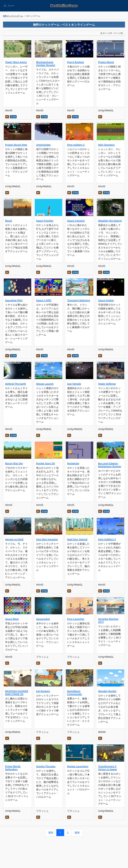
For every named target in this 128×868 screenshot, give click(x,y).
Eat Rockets (43, 691)
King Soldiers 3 (107, 539)
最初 (51, 833)
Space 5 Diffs (44, 300)
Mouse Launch (45, 384)
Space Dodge (106, 300)
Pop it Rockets (76, 62)
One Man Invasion (47, 539)
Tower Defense (107, 384)
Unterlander (43, 145)
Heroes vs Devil (14, 539)
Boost (9, 221)
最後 (77, 833)
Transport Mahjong (79, 300)
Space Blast (12, 619)
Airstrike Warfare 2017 (108, 620)
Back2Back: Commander (75, 693)
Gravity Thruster (46, 766)
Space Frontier (45, 221)
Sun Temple (74, 384)
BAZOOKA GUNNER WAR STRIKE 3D (17, 693)
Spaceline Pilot (14, 300)
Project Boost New (16, 145)
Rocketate (73, 463)
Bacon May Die (14, 463)
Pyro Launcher (76, 619)
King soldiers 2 (76, 145)
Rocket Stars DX (45, 463)
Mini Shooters (106, 145)
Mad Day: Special (77, 539)
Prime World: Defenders (13, 768)
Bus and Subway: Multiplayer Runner (110, 465)
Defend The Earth (16, 384)
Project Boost (106, 62)
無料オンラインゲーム (13, 16)
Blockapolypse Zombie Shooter (46, 64)
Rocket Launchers (78, 766)
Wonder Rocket (107, 691)
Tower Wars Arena (16, 62)
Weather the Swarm (110, 221)
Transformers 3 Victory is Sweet (107, 768)
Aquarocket (43, 619)
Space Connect (76, 221)
